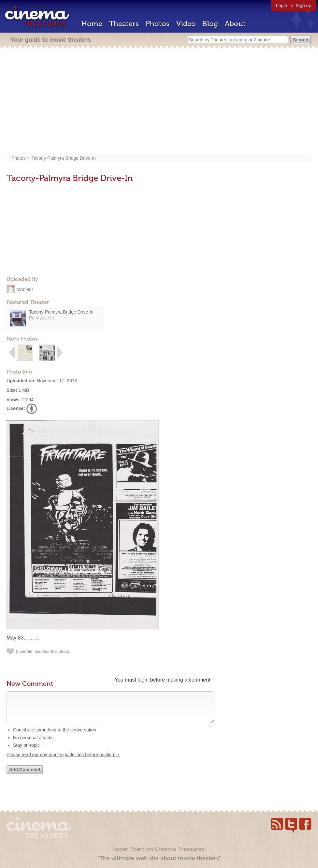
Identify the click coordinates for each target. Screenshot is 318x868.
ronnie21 (25, 289)
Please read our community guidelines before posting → (63, 761)
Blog (210, 24)
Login (282, 6)
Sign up (304, 6)
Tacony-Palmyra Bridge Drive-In (64, 158)
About (235, 24)
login (143, 680)
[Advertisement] (162, 102)
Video (186, 24)
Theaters (124, 24)
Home (92, 24)
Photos (158, 24)
